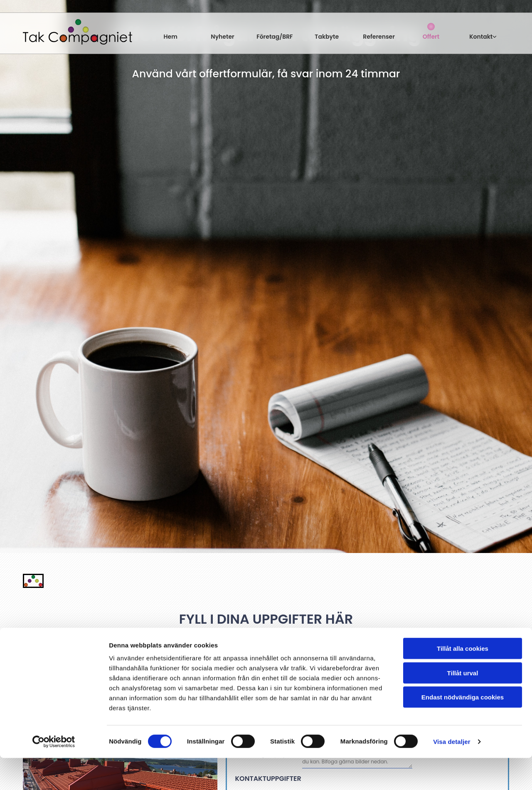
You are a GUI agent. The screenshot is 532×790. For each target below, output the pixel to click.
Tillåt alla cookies (463, 680)
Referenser (379, 37)
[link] (483, 31)
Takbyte (327, 37)
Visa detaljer (452, 774)
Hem (171, 37)
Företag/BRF (275, 37)
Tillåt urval (463, 705)
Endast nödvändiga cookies (463, 729)
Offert (431, 37)
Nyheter (222, 37)
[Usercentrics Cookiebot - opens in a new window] (54, 774)
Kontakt (481, 37)
